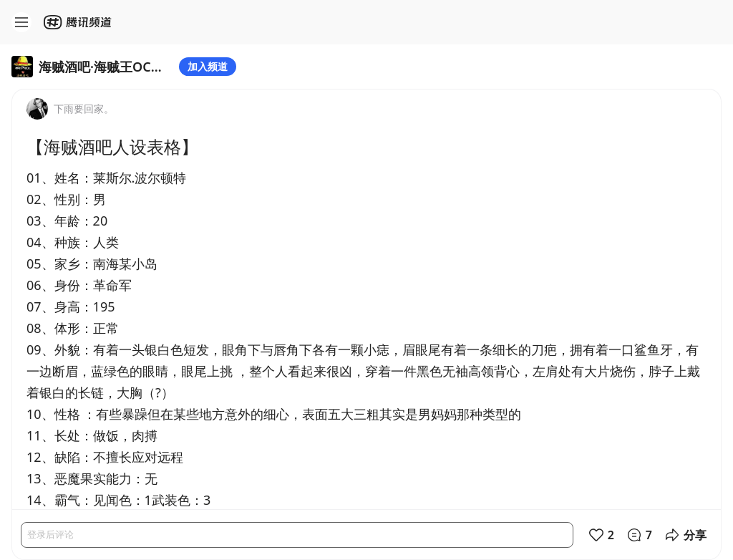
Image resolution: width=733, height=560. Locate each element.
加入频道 (208, 66)
